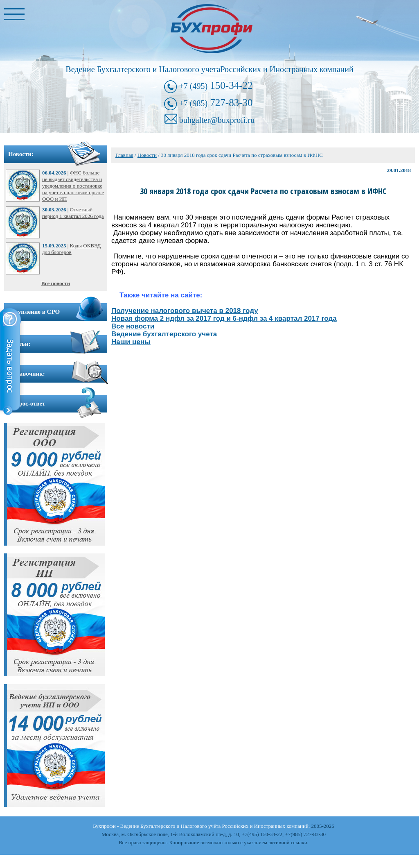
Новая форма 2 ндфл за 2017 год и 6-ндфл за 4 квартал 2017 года (224, 318)
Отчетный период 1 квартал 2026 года (73, 213)
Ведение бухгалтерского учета (164, 334)
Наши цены (131, 342)
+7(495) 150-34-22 (262, 834)
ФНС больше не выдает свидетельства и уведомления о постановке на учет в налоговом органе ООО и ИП (73, 186)
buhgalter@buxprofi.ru (217, 120)
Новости (147, 155)
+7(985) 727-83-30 (305, 834)
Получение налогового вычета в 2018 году (185, 311)
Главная (124, 155)
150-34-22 (216, 85)
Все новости (56, 283)
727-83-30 (216, 103)
